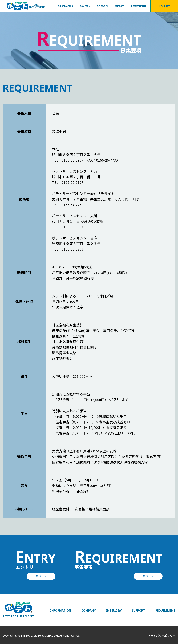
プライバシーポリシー (161, 636)
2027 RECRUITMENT (37, 6)
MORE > (41, 576)
